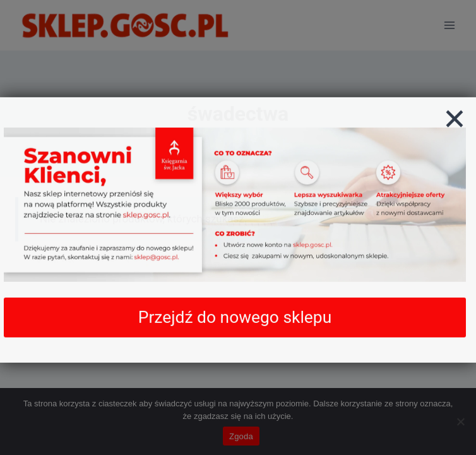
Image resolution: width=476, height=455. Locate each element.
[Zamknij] (455, 128)
